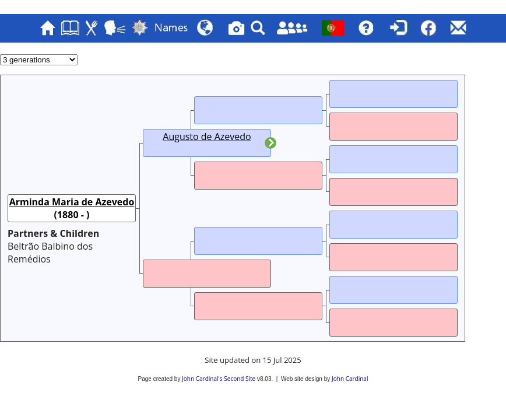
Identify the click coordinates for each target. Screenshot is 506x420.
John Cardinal (350, 379)
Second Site (240, 379)
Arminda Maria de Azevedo (72, 202)
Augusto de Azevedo (207, 136)
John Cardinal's (202, 379)
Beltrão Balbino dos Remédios (50, 253)
